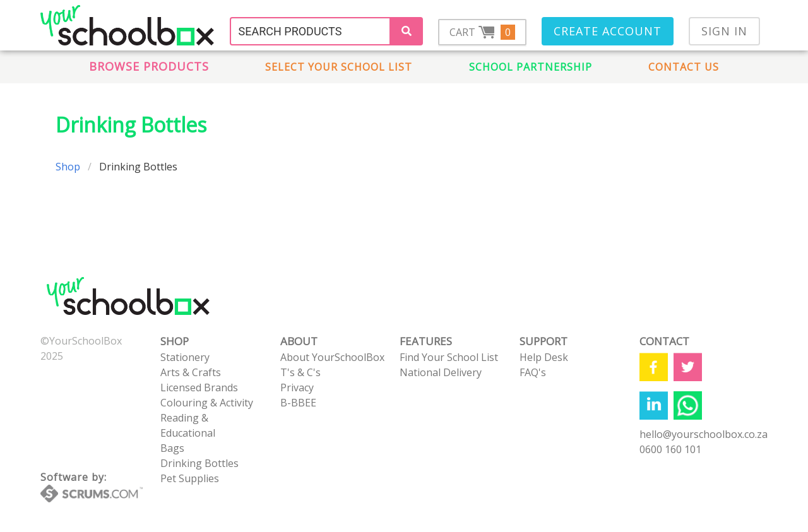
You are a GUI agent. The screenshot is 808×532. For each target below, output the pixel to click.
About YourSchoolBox (332, 357)
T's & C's (300, 372)
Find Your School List (449, 357)
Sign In (724, 31)
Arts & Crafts (191, 372)
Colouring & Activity (207, 403)
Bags (172, 448)
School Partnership (531, 67)
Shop (68, 167)
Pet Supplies (190, 478)
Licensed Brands (199, 387)
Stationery (185, 357)
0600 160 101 (670, 449)
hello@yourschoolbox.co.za (704, 434)
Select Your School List (339, 67)
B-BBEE (298, 403)
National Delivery (441, 372)
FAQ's (533, 372)
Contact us (684, 67)
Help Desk (544, 357)
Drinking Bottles (199, 463)
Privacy (297, 387)
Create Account (608, 31)
